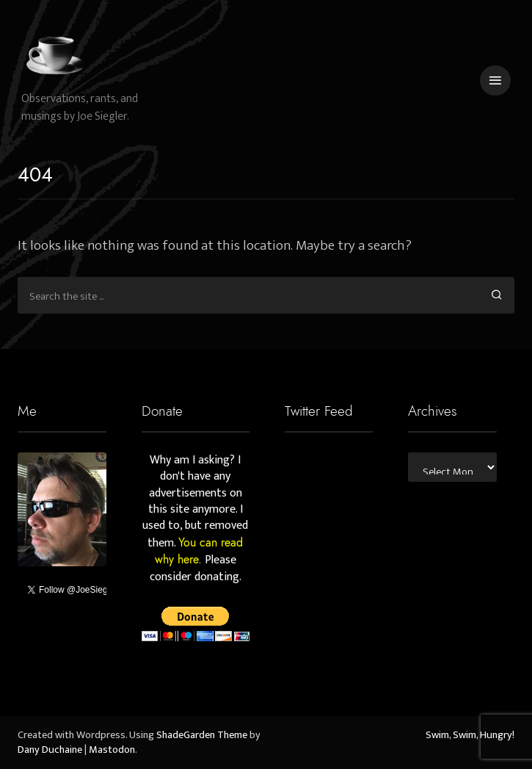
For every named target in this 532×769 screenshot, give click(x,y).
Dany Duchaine (50, 750)
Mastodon (112, 750)
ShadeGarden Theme (202, 735)
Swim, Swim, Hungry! (470, 735)
